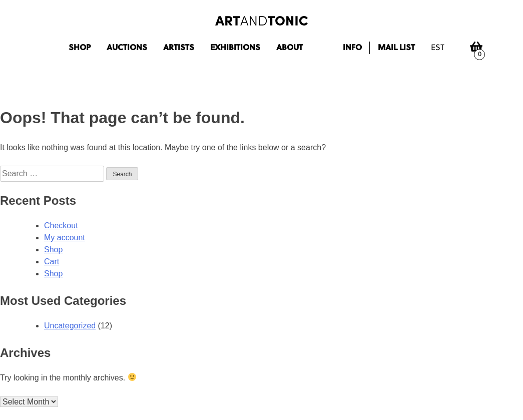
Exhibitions (235, 48)
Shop (80, 48)
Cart (52, 262)
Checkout (61, 226)
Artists (179, 48)
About (290, 48)
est (438, 48)
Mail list (396, 48)
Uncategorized (70, 326)
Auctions (127, 48)
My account (65, 238)
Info (352, 48)
